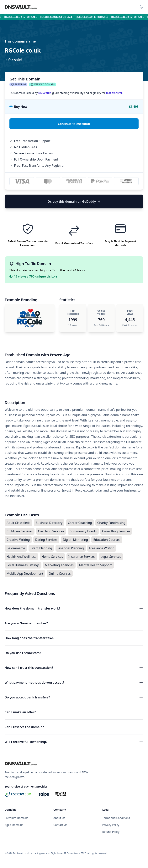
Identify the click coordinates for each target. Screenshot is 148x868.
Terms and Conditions (116, 818)
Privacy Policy (111, 825)
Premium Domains (16, 818)
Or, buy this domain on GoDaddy (74, 202)
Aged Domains (14, 825)
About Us (59, 818)
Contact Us (60, 825)
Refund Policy (111, 832)
